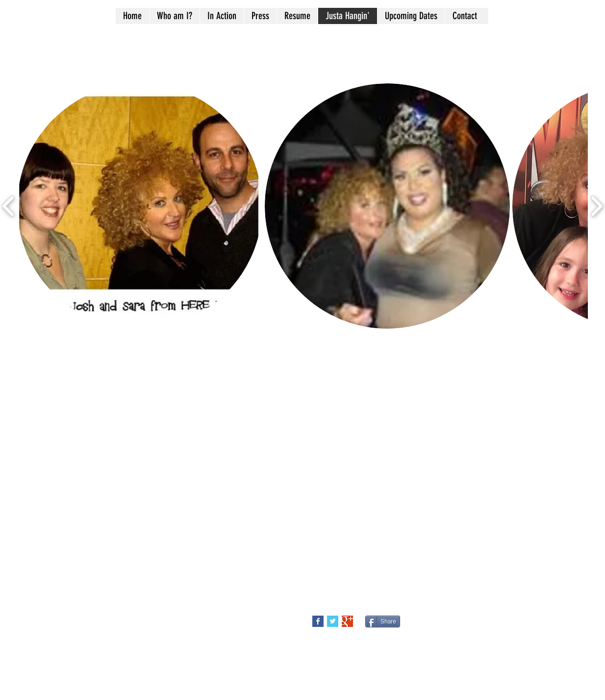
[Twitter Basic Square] (333, 621)
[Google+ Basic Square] (347, 621)
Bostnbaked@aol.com (113, 593)
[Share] (383, 622)
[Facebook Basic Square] (318, 621)
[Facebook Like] (473, 625)
